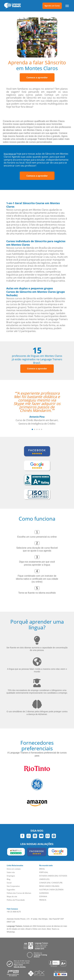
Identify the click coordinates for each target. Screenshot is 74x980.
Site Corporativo (13, 886)
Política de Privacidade (16, 900)
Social (9, 883)
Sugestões (11, 890)
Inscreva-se (10, 154)
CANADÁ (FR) (57, 883)
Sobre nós (11, 872)
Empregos (11, 876)
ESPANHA (43, 896)
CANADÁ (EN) (45, 883)
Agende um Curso (52, 6)
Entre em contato (14, 869)
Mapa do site (12, 896)
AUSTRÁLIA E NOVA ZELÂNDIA (51, 890)
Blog (9, 879)
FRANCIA (43, 900)
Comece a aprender (37, 77)
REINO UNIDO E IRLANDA (49, 886)
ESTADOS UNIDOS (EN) (49, 876)
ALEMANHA (44, 893)
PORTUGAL (44, 872)
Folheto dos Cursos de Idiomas (19, 893)
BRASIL (42, 869)
